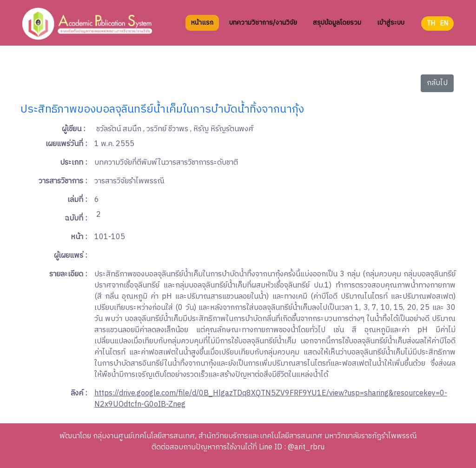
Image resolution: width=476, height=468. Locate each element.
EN (444, 31)
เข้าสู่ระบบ (391, 30)
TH (431, 31)
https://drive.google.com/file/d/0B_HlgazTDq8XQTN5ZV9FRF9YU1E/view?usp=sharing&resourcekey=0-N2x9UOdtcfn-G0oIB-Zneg (271, 399)
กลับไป (437, 83)
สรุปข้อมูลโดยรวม (337, 30)
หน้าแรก (202, 30)
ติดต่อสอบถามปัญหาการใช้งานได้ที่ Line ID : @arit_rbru (238, 447)
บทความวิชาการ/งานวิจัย (263, 30)
